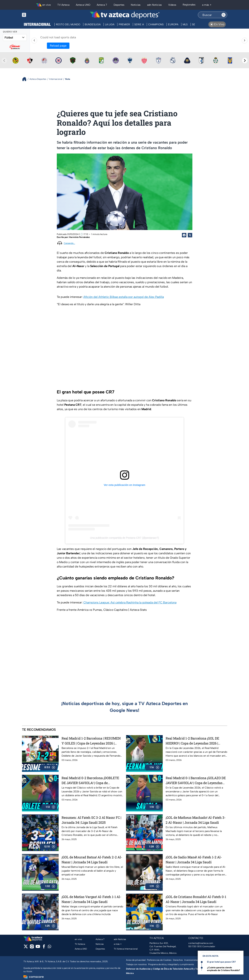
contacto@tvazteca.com (201, 943)
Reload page (58, 46)
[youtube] (38, 948)
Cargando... (69, 243)
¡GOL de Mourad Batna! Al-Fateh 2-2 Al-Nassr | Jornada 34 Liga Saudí (92, 860)
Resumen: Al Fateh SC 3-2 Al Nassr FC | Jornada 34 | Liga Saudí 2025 (91, 820)
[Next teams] (245, 61)
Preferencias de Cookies (159, 960)
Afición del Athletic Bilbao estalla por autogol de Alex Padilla (124, 297)
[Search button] (224, 15)
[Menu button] (37, 15)
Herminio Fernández (79, 237)
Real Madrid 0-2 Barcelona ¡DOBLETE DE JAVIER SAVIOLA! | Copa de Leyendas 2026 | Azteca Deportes (90, 780)
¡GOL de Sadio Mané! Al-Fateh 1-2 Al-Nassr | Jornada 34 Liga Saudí (194, 860)
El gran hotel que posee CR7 (221, 962)
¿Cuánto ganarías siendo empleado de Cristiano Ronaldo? (224, 969)
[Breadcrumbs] (26, 79)
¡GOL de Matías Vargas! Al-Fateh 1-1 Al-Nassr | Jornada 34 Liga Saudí (91, 899)
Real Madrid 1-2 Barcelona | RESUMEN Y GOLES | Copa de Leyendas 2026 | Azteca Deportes (91, 741)
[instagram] (32, 948)
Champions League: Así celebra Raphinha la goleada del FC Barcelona (130, 602)
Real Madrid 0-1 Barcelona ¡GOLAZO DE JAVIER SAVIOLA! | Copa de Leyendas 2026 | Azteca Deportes (196, 780)
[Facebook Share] (184, 235)
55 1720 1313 (195, 946)
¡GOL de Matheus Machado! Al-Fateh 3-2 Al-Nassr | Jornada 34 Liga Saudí (196, 820)
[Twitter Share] (190, 235)
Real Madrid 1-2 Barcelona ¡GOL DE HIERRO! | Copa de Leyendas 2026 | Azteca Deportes (192, 741)
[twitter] (26, 948)
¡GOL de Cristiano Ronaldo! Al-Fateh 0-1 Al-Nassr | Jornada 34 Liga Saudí (196, 899)
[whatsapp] (49, 947)
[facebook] (44, 948)
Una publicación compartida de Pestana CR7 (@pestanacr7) (124, 538)
